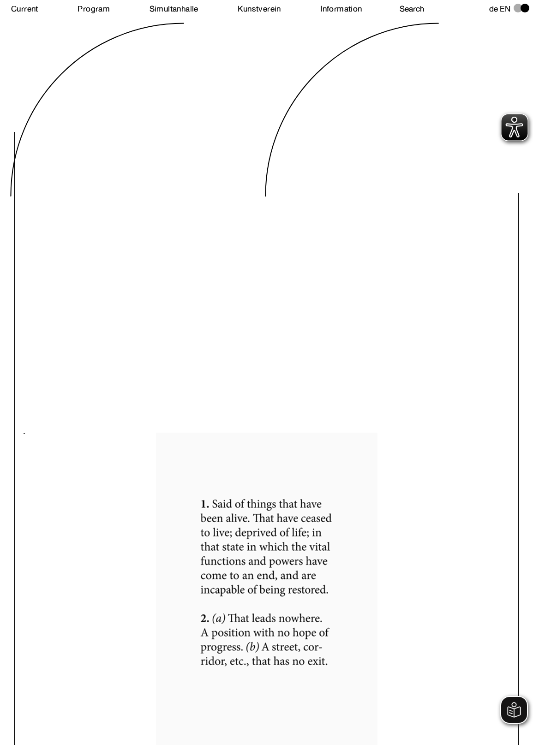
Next (145, 573)
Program (94, 9)
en (505, 9)
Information (341, 9)
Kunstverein (259, 9)
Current (25, 9)
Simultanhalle (174, 9)
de (494, 9)
